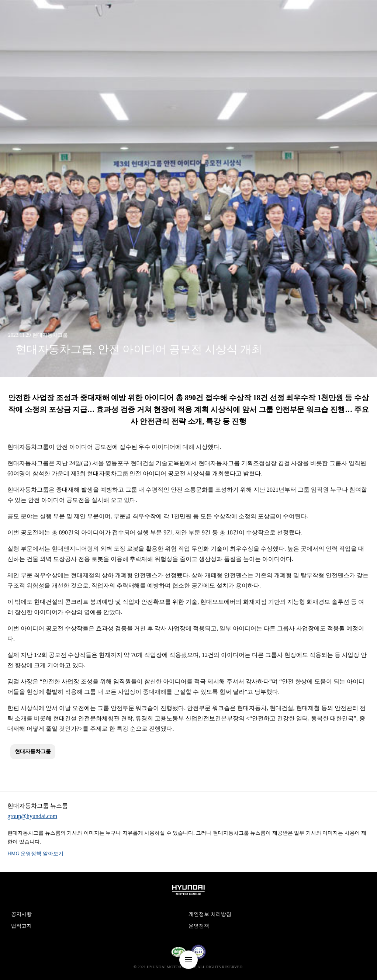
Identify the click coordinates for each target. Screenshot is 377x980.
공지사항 (21, 914)
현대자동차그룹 (33, 752)
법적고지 (21, 926)
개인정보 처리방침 (210, 914)
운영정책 (199, 926)
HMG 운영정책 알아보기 (35, 854)
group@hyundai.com (32, 816)
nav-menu (188, 960)
